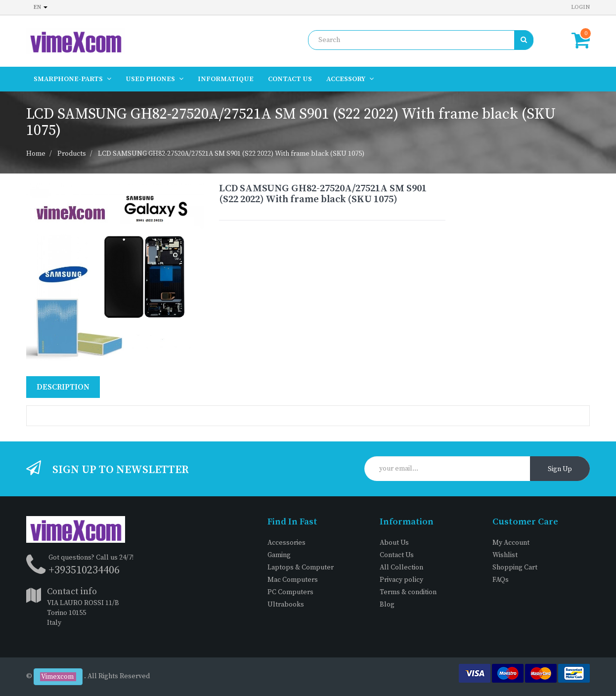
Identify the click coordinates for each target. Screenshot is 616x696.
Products (72, 154)
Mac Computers (293, 580)
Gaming (279, 555)
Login (580, 7)
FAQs (501, 580)
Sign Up (560, 469)
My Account (511, 543)
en (41, 7)
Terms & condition (408, 592)
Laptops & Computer (301, 567)
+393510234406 (84, 570)
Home (36, 154)
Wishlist (505, 555)
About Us (394, 543)
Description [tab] (63, 387)
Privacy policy (401, 580)
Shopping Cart (515, 567)
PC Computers (290, 592)
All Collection (401, 567)
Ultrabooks (286, 605)
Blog (387, 605)
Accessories (286, 543)
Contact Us (397, 555)
